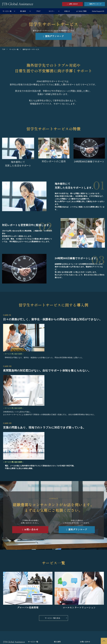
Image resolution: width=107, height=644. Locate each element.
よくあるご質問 (81, 11)
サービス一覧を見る (53, 618)
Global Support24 (98, 11)
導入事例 (23, 11)
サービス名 (79, 591)
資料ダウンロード (95, 4)
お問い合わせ (73, 4)
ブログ (38, 11)
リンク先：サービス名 (28, 591)
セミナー (52, 11)
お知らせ (67, 11)
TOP (4, 49)
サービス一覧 (7, 11)
